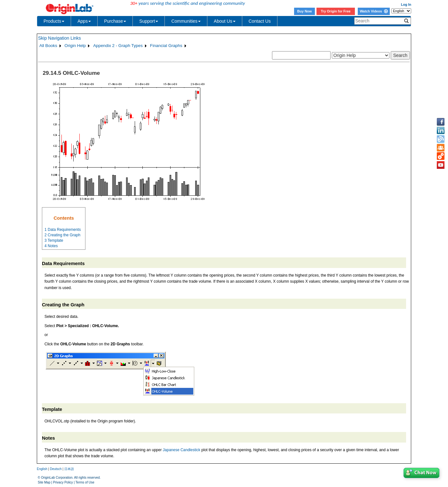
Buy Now (305, 11)
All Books (48, 46)
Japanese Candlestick (182, 450)
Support (149, 21)
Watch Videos (374, 11)
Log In (406, 4)
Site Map (44, 482)
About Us (225, 21)
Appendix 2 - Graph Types (118, 46)
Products (54, 21)
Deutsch (56, 469)
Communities (186, 21)
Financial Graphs (166, 46)
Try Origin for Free (336, 11)
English (42, 469)
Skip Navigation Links (60, 38)
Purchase (115, 21)
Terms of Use (85, 482)
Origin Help (75, 46)
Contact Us (260, 21)
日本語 (69, 469)
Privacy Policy (63, 482)
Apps (84, 21)
